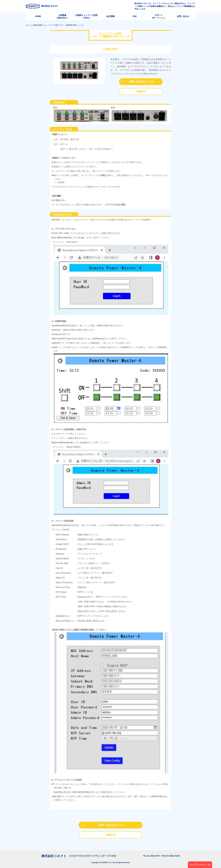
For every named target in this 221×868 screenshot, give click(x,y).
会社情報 (110, 16)
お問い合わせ (183, 16)
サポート (159, 16)
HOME (38, 16)
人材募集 (62, 16)
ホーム (29, 25)
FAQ (135, 16)
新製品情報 (38, 25)
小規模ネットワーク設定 (86, 16)
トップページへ (198, 865)
